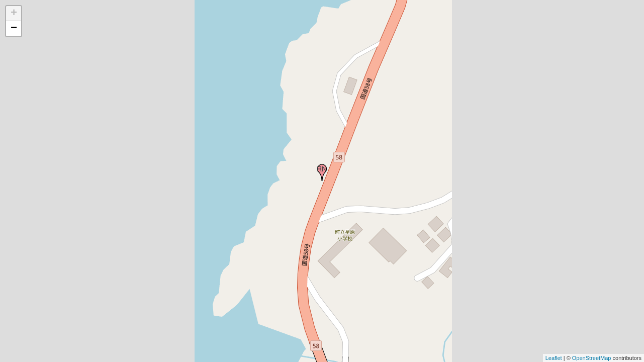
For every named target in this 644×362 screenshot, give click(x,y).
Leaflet (554, 358)
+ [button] (14, 14)
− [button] (14, 29)
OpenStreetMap (592, 358)
